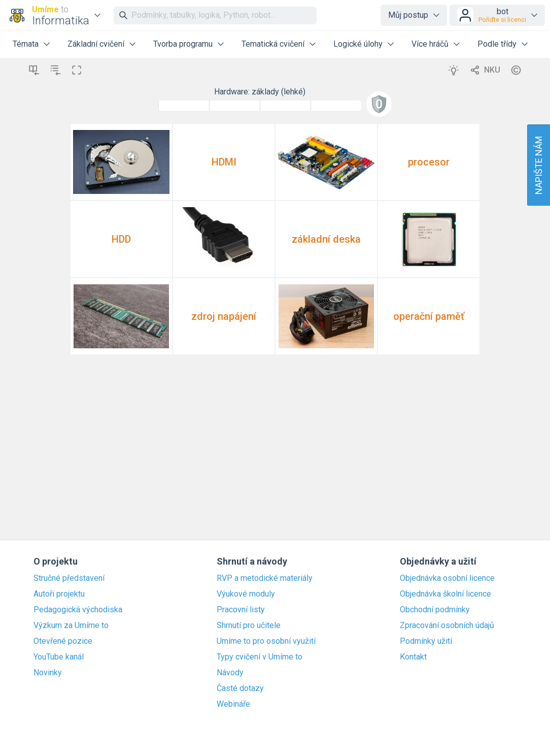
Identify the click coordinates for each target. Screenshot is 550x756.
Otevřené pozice (63, 641)
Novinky (48, 673)
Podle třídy (497, 44)
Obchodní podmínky (435, 610)
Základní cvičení (96, 44)
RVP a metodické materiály (265, 578)
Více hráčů (430, 44)
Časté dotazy (240, 688)
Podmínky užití (426, 641)
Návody (230, 673)
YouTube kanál (59, 657)
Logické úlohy (358, 44)
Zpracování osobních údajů (447, 626)
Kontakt (413, 657)
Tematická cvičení (273, 44)
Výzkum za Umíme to (71, 626)
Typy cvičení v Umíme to (260, 657)
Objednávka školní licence (445, 594)
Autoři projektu (59, 594)
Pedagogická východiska (78, 610)
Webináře (233, 704)
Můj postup (408, 15)
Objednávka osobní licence (447, 578)
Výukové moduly (246, 594)
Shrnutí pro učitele (249, 626)
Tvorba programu (183, 44)
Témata (26, 44)
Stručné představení (69, 578)
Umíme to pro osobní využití (266, 641)
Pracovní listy (241, 610)
